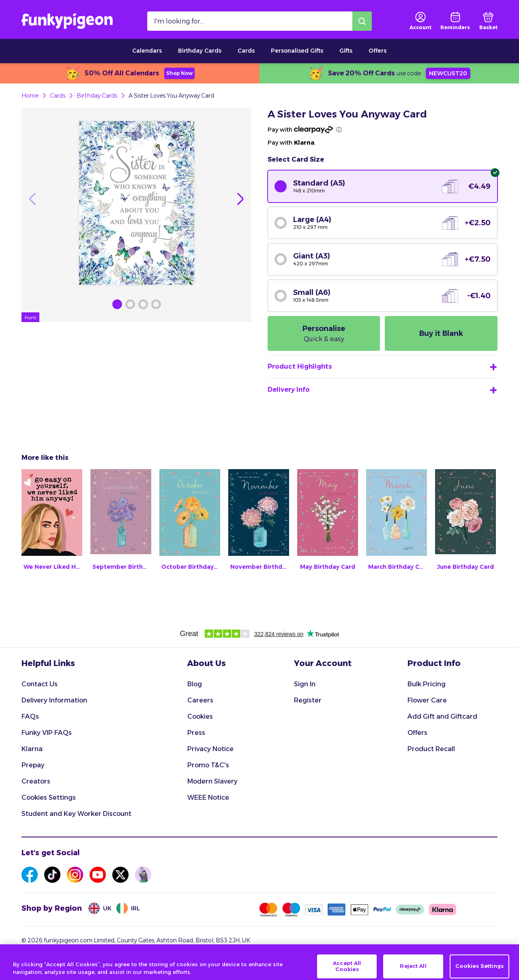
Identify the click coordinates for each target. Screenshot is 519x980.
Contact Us (40, 684)
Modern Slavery (212, 781)
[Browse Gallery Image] (117, 304)
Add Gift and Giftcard (442, 716)
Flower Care (427, 700)
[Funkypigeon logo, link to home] (67, 21)
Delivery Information (54, 700)
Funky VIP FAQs (47, 733)
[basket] (488, 21)
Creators (36, 781)
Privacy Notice (210, 749)
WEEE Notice (208, 797)
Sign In (305, 684)
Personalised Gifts (297, 51)
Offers (377, 51)
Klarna (32, 749)
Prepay (33, 765)
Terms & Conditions (48, 957)
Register (308, 700)
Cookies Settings (49, 797)
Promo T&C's (208, 765)
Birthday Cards (200, 51)
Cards (246, 51)
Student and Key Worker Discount (76, 814)
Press (196, 733)
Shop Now (179, 73)
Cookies (200, 716)
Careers (200, 700)
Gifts (346, 51)
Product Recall (431, 749)
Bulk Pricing (427, 684)
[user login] (420, 21)
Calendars (147, 51)
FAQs (30, 716)
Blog (195, 684)
